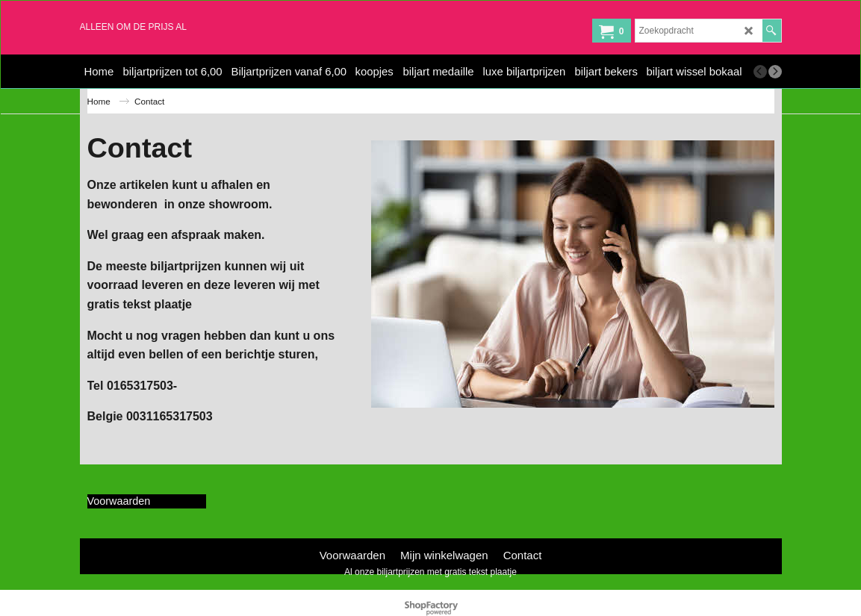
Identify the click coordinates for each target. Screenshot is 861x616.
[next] (775, 72)
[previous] (760, 72)
